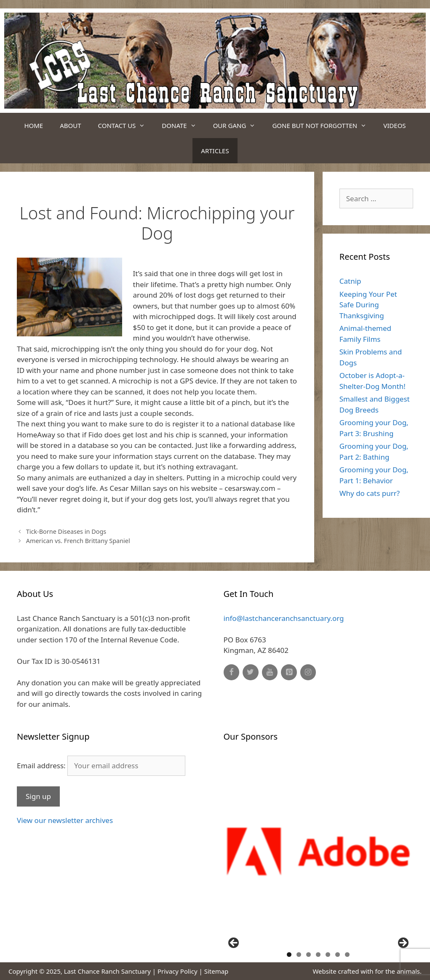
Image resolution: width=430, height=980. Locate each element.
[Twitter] (251, 672)
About (70, 125)
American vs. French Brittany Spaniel (78, 541)
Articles (215, 151)
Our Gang (239, 125)
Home (33, 125)
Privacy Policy (178, 971)
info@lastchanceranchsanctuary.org (284, 618)
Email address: (101, 766)
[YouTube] (270, 672)
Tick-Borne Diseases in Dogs (66, 531)
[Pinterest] (289, 672)
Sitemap (216, 971)
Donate (183, 125)
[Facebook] (232, 672)
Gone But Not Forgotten (323, 125)
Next (403, 943)
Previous (234, 943)
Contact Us (126, 125)
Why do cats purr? (370, 493)
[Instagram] (308, 672)
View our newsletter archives (65, 820)
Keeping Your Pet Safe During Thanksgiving (368, 305)
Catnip (350, 281)
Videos (394, 125)
